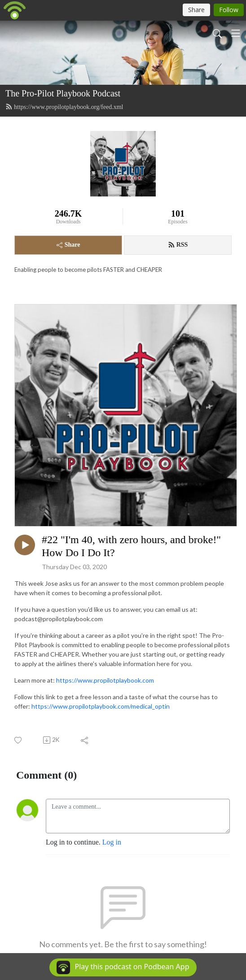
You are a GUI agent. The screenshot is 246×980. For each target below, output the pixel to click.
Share (68, 245)
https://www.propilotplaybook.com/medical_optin (101, 706)
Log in (112, 842)
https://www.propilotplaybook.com (105, 680)
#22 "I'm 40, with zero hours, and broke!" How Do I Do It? (131, 546)
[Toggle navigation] (236, 33)
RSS (178, 245)
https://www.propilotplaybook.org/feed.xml (64, 107)
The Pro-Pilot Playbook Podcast (63, 93)
